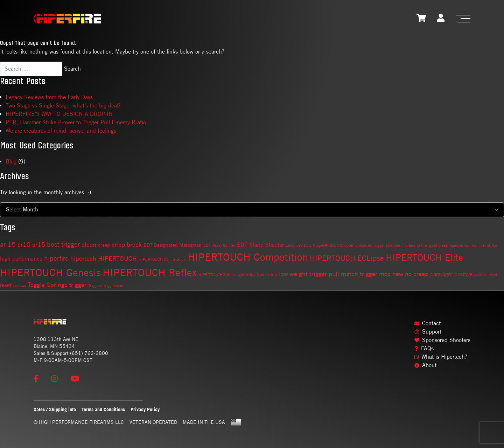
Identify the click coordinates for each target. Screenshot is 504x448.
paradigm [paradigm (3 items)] (441, 274)
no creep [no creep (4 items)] (417, 274)
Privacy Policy (145, 409)
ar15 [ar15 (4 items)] (39, 244)
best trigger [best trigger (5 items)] (63, 244)
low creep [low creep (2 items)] (267, 274)
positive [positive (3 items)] (463, 274)
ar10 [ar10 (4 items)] (24, 244)
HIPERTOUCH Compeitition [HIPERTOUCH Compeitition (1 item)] (162, 259)
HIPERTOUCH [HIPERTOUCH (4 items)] (117, 258)
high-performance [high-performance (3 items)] (21, 259)
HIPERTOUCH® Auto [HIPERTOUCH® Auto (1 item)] (217, 275)
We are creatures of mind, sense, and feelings (61, 131)
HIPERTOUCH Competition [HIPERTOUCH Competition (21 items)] (248, 257)
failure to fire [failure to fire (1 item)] (416, 245)
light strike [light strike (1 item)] (246, 275)
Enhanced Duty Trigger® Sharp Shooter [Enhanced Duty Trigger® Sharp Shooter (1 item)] (320, 245)
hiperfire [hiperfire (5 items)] (56, 258)
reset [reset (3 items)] (6, 285)
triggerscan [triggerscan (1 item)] (113, 286)
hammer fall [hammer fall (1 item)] (460, 245)
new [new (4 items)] (398, 274)
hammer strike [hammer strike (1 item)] (485, 245)
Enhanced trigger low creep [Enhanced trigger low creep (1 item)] (379, 245)
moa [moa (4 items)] (385, 274)
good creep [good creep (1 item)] (438, 245)
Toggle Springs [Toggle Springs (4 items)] (47, 285)
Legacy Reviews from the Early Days (49, 97)
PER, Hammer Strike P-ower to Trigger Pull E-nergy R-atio (76, 122)
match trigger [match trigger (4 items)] (359, 274)
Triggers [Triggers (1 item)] (95, 286)
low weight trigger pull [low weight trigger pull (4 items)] (309, 274)
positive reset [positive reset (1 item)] (486, 275)
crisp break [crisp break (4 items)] (127, 244)
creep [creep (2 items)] (104, 245)
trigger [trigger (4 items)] (78, 285)
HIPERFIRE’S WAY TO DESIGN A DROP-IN (59, 114)
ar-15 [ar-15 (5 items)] (8, 244)
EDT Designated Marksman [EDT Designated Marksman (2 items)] (173, 245)
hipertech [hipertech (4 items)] (83, 258)
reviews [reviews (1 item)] (20, 286)
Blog (11, 162)
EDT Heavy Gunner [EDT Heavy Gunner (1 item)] (219, 245)
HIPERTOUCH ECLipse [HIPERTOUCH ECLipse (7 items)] (347, 258)
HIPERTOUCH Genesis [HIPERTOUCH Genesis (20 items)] (50, 272)
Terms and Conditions (103, 409)
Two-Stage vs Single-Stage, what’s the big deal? (63, 106)
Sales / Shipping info (55, 409)
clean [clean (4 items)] (89, 244)
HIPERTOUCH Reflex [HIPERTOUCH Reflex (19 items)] (150, 272)
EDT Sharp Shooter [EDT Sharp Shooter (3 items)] (260, 245)
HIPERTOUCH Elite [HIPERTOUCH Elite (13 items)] (424, 257)
